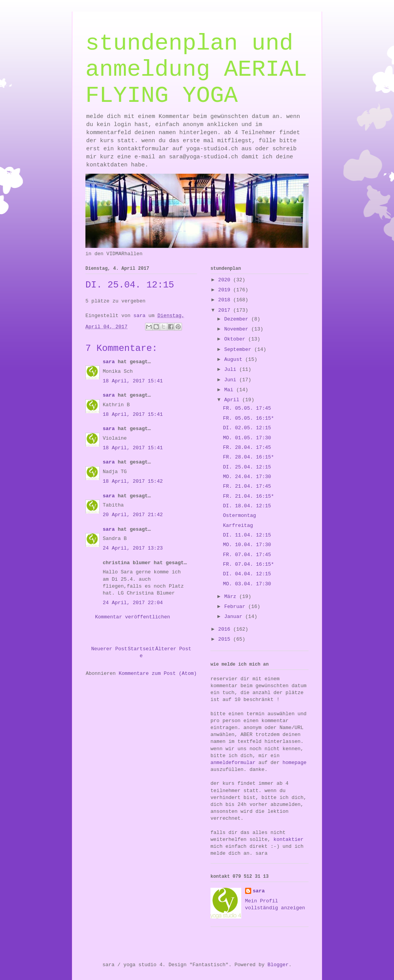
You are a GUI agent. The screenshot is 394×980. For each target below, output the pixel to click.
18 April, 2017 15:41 (133, 381)
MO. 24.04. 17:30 (247, 477)
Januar (235, 617)
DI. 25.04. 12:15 (247, 467)
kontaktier (289, 840)
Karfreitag (238, 526)
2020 (226, 280)
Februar (236, 607)
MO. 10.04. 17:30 (247, 545)
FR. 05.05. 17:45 (247, 408)
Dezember (238, 319)
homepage (294, 763)
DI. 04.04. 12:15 (247, 574)
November (238, 329)
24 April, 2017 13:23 (133, 548)
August (235, 360)
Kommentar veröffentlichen (133, 617)
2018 (226, 300)
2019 (226, 290)
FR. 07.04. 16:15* (248, 564)
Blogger (278, 965)
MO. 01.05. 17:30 (247, 438)
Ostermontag (239, 516)
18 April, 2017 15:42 (133, 481)
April (233, 400)
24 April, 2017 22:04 (133, 603)
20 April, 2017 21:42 (133, 515)
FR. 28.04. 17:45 (247, 448)
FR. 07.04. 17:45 (247, 555)
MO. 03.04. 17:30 (247, 584)
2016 (226, 629)
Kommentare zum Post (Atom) (158, 674)
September (239, 350)
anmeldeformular (233, 763)
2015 (226, 639)
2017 (226, 310)
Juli (232, 370)
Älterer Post (173, 649)
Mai (230, 390)
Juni (232, 380)
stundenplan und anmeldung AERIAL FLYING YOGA (196, 70)
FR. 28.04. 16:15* (248, 457)
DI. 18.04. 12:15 (247, 506)
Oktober (236, 339)
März (232, 597)
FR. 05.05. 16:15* (248, 418)
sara (109, 362)
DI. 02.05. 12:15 (247, 428)
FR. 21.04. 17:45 (247, 486)
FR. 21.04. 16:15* (248, 496)
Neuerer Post (109, 649)
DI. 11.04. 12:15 (247, 535)
